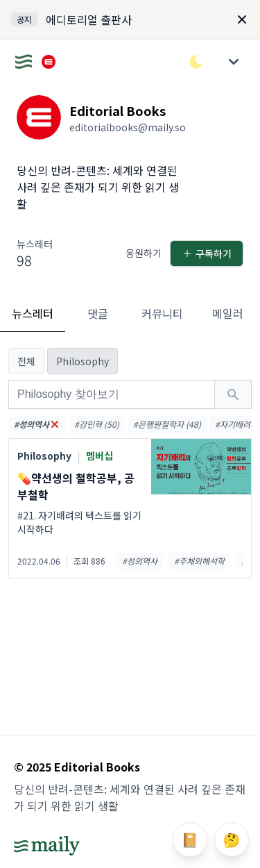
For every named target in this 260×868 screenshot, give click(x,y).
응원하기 (144, 253)
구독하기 (207, 253)
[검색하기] (233, 394)
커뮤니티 (162, 313)
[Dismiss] (242, 19)
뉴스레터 (33, 313)
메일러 (228, 313)
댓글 (98, 313)
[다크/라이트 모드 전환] (196, 62)
